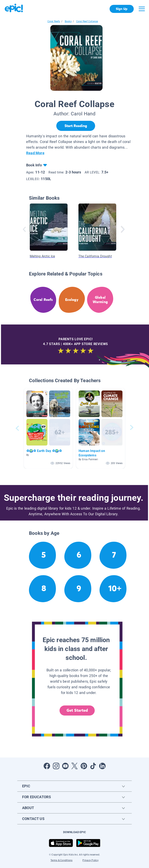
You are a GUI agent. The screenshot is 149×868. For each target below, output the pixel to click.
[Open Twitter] (75, 766)
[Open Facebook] (47, 766)
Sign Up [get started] (122, 9)
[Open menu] (142, 9)
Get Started (77, 710)
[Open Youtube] (65, 766)
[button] (48, 428)
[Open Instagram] (56, 766)
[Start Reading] (76, 126)
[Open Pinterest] (84, 766)
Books (68, 21)
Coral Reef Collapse (87, 21)
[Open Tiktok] (93, 766)
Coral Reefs (54, 21)
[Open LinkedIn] (102, 766)
